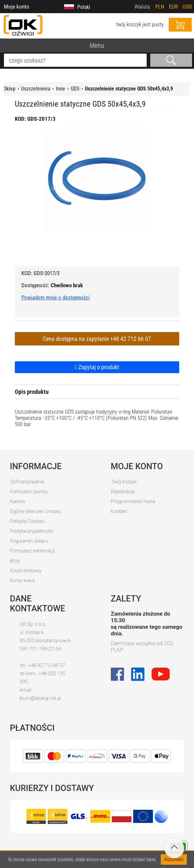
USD (187, 7)
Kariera (17, 501)
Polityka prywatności (32, 531)
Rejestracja (123, 492)
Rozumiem (174, 859)
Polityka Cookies (27, 521)
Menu (97, 45)
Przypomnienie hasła (133, 501)
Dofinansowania (27, 482)
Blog (15, 561)
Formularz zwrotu (29, 492)
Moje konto (17, 7)
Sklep (10, 89)
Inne (61, 89)
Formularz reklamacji (32, 551)
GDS (75, 89)
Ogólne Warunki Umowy (36, 511)
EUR (173, 7)
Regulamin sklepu (29, 541)
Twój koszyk (124, 482)
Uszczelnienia (36, 89)
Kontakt (119, 511)
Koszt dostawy (26, 571)
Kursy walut (22, 580)
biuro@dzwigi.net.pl (40, 698)
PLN (160, 7)
